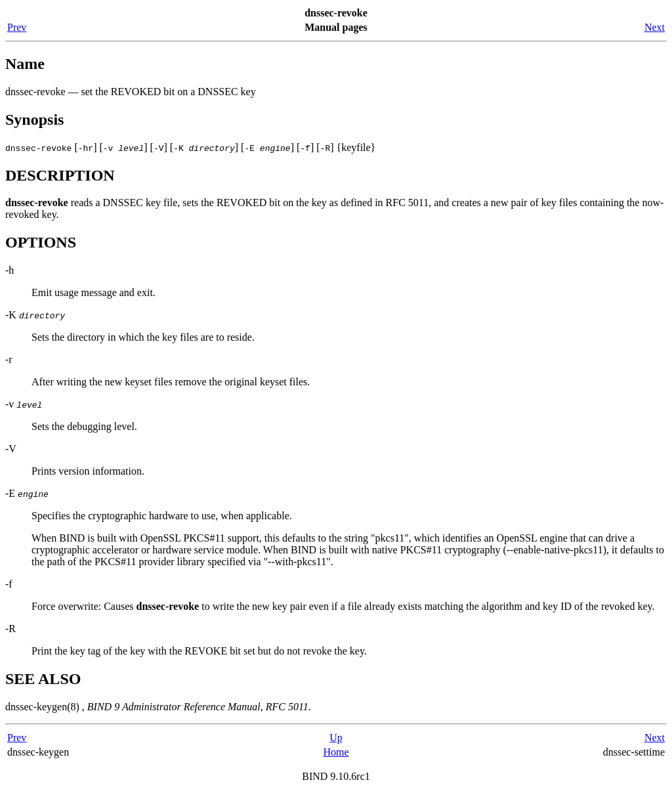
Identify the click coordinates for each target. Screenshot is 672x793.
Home (336, 752)
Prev (17, 27)
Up (336, 738)
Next (655, 27)
